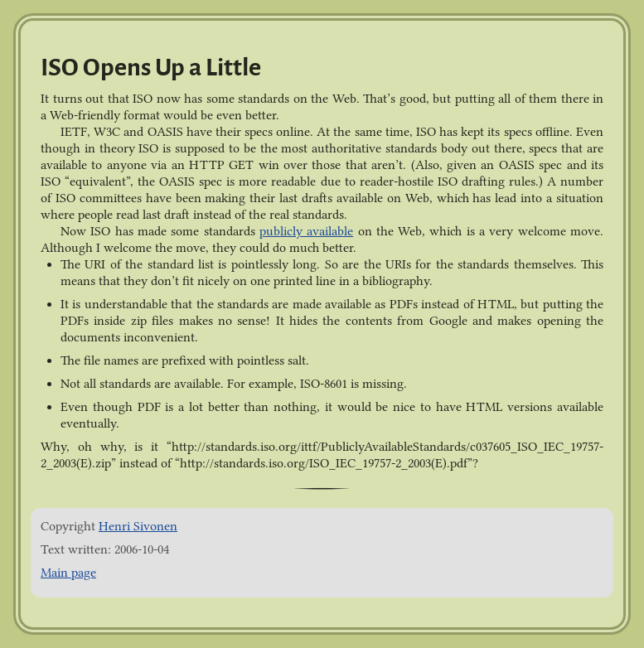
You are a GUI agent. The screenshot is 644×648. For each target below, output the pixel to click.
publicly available (306, 231)
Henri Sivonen (138, 526)
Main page (68, 573)
